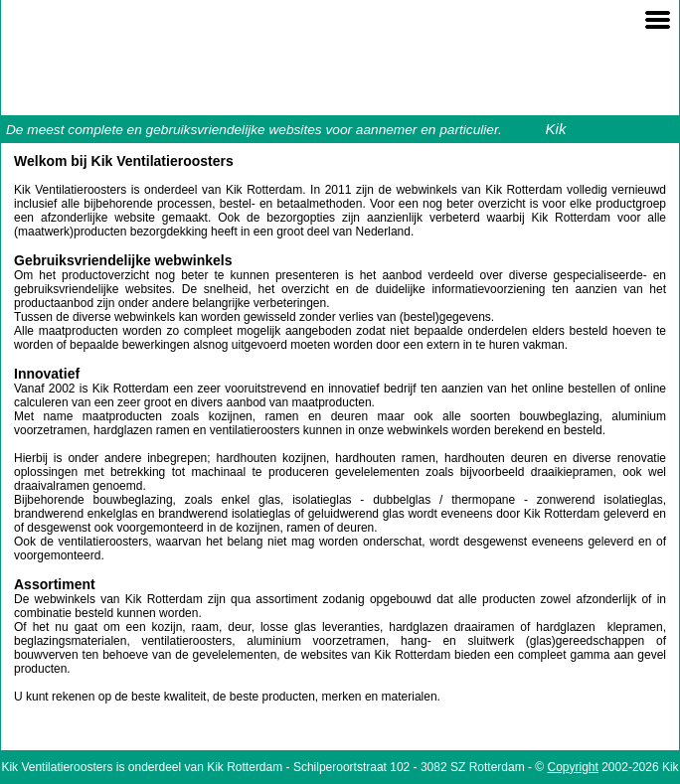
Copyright (573, 767)
